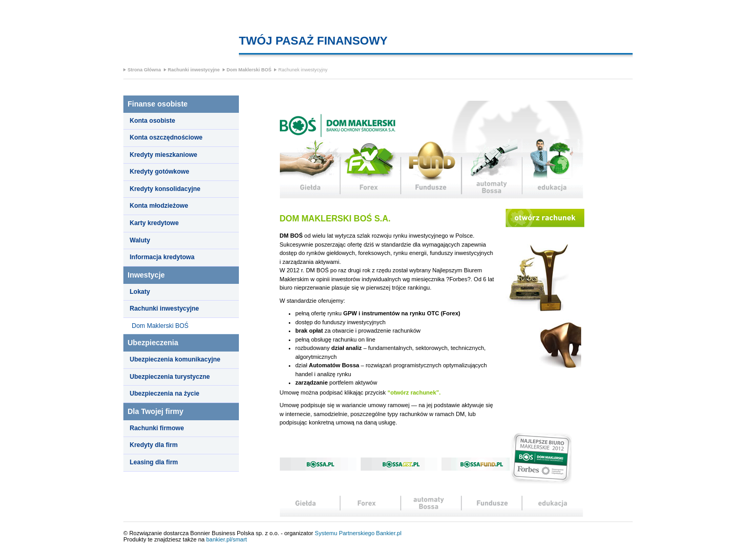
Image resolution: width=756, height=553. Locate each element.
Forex (370, 169)
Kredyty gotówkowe (159, 172)
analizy (492, 506)
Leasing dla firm (154, 462)
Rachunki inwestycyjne (194, 70)
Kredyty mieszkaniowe (164, 155)
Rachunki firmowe (157, 428)
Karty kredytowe (154, 223)
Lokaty (140, 292)
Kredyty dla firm (154, 445)
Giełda (310, 169)
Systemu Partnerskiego (345, 533)
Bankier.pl (388, 533)
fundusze (431, 169)
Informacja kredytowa (162, 257)
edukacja (553, 169)
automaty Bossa (492, 169)
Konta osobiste (153, 121)
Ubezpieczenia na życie (165, 394)
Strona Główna (144, 70)
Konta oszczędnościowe (166, 137)
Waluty (140, 240)
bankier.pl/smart (227, 539)
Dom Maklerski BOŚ (249, 70)
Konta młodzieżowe (159, 206)
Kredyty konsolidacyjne (165, 189)
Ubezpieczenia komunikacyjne (175, 359)
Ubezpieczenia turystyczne (170, 377)
